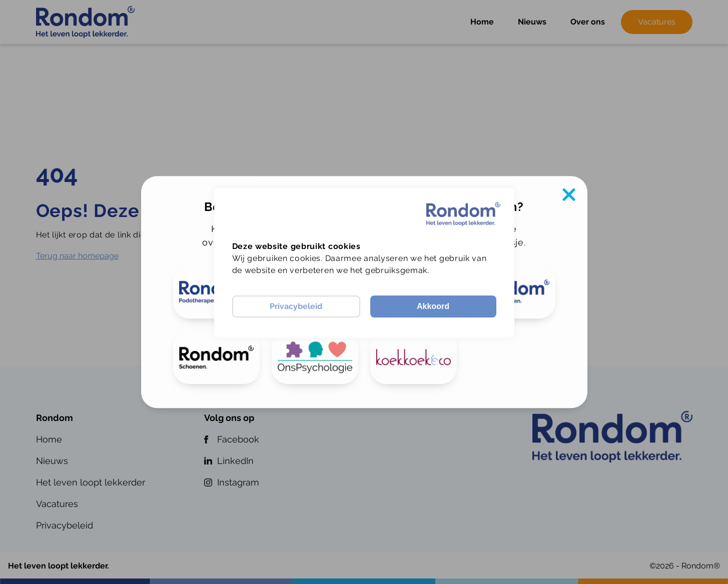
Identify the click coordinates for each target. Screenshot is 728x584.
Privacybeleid (296, 306)
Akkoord (433, 306)
